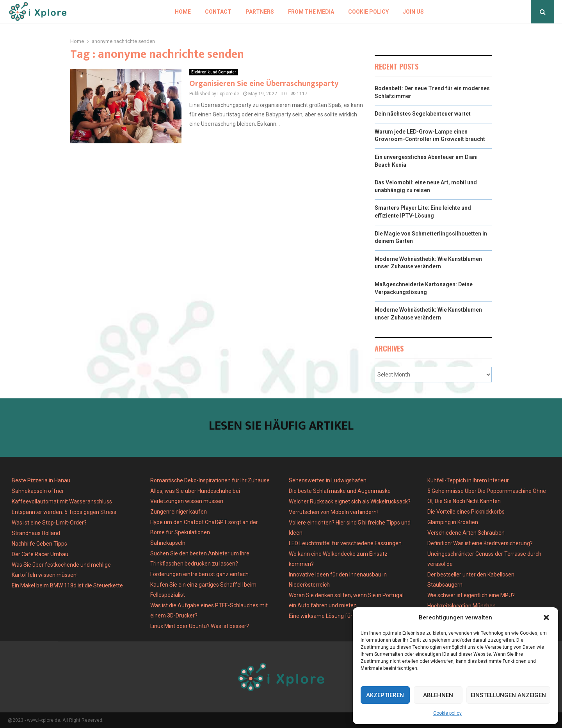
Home (183, 12)
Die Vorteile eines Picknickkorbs (466, 512)
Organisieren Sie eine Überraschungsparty (264, 84)
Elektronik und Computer (214, 72)
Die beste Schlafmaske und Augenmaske (340, 491)
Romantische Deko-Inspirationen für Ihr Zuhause (210, 480)
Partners (260, 12)
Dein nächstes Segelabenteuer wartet (423, 114)
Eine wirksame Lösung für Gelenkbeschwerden (346, 616)
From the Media (311, 12)
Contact (218, 12)
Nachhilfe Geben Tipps (39, 544)
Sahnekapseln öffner (38, 491)
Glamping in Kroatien (453, 522)
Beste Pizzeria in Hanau (41, 480)
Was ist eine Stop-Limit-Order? (49, 523)
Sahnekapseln (168, 543)
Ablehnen (438, 695)
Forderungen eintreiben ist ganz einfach (199, 574)
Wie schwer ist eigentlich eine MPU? (471, 595)
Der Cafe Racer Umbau (40, 554)
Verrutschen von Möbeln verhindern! (333, 512)
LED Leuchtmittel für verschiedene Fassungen (345, 543)
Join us (413, 12)
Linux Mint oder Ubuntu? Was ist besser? (200, 626)
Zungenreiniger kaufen (179, 512)
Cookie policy (447, 713)
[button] (546, 617)
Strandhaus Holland (36, 533)
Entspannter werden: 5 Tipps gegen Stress (64, 512)
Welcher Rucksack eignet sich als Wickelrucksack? (350, 501)
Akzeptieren (385, 695)
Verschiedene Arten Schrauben (466, 533)
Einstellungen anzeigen (508, 695)
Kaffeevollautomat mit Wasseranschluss (62, 501)
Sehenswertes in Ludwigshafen (328, 480)
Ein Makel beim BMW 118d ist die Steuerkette (67, 585)
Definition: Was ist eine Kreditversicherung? (480, 543)
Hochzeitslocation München (462, 606)
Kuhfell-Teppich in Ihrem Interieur (468, 480)
